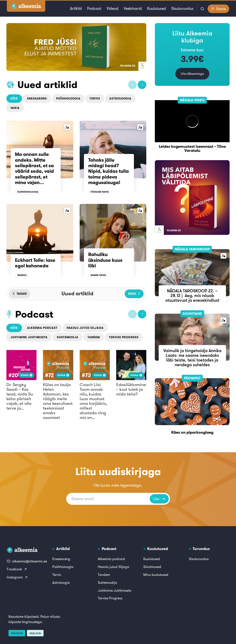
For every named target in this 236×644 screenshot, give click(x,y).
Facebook (17, 569)
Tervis (95, 99)
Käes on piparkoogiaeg (192, 432)
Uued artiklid (48, 85)
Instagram (17, 577)
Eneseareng (37, 99)
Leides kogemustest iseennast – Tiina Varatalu (192, 149)
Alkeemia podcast (42, 328)
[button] (132, 85)
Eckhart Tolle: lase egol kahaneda (35, 263)
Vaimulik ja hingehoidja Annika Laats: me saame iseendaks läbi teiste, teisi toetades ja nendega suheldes (192, 358)
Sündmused (152, 567)
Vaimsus (22, 275)
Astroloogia (120, 99)
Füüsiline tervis (100, 192)
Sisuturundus (182, 8)
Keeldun (35, 633)
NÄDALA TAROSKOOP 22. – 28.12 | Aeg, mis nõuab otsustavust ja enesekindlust (192, 295)
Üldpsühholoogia (28, 192)
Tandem (94, 337)
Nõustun (17, 633)
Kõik (14, 99)
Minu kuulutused (156, 575)
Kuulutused (157, 8)
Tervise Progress (124, 337)
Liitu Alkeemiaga (192, 74)
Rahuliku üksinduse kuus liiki (105, 260)
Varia (15, 108)
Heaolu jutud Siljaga (85, 328)
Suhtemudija (68, 337)
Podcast (94, 8)
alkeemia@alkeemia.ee (27, 561)
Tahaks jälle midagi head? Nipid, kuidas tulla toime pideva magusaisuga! (108, 171)
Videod (112, 8)
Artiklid (76, 8)
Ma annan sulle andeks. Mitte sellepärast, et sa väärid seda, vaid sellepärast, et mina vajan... (34, 168)
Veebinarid (133, 8)
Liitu (159, 499)
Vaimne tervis (98, 275)
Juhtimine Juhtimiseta (29, 337)
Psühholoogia (68, 99)
